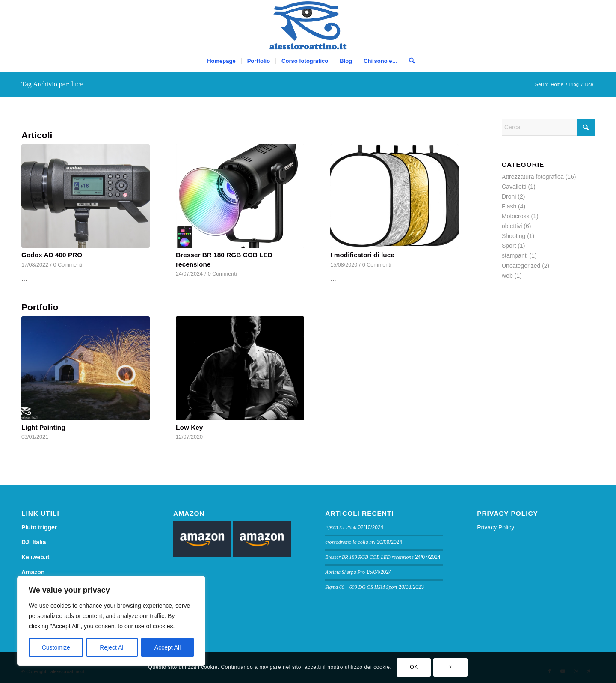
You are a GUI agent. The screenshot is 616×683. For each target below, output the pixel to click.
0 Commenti (68, 265)
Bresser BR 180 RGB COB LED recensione (369, 557)
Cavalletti (514, 187)
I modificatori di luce (362, 255)
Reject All (112, 647)
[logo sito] (308, 25)
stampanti (515, 255)
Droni (509, 196)
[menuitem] (221, 61)
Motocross (516, 216)
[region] (111, 621)
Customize (56, 647)
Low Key (189, 427)
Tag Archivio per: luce (52, 84)
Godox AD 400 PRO (52, 255)
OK (414, 667)
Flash (509, 206)
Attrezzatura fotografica (533, 177)
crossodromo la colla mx (350, 542)
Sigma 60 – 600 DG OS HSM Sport (361, 587)
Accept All (167, 647)
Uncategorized (521, 266)
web (507, 276)
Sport (509, 246)
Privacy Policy (496, 527)
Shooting (514, 236)
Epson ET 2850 (341, 527)
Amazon (33, 572)
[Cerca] (409, 61)
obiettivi (512, 226)
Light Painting (43, 427)
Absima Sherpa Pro (345, 572)
